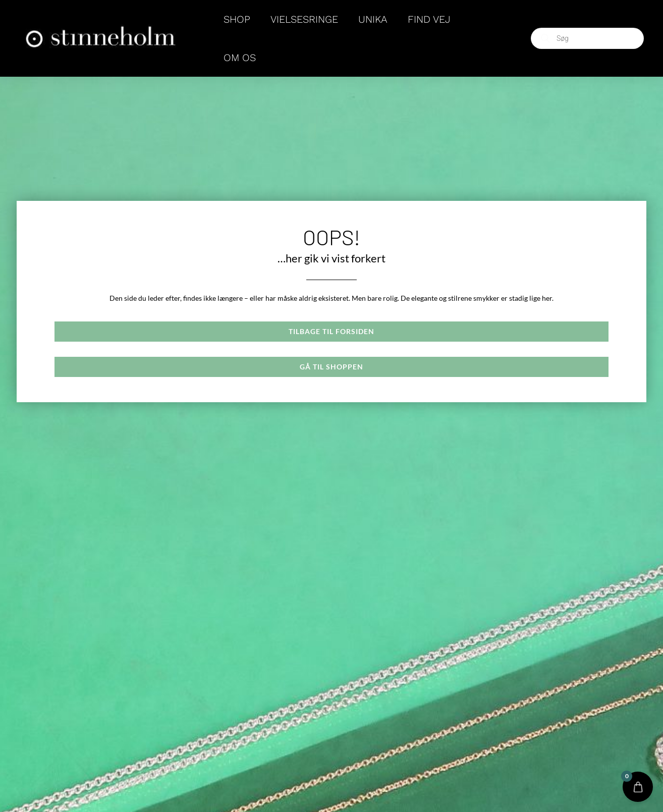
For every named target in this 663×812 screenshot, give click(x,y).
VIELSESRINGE (304, 19)
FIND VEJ (429, 19)
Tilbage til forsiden (332, 331)
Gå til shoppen (332, 367)
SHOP (237, 19)
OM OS (240, 58)
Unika (373, 19)
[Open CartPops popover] (638, 787)
